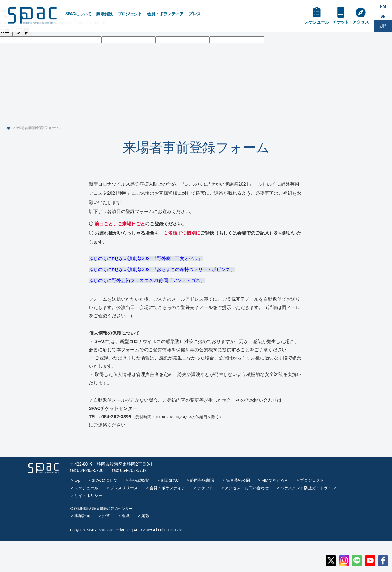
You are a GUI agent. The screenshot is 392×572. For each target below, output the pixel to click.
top (77, 480)
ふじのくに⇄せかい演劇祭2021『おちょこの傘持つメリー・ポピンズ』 (162, 269)
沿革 (106, 516)
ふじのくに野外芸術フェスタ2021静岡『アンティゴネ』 (147, 280)
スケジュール (317, 22)
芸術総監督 (139, 480)
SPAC (32, 15)
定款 (145, 516)
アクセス (361, 22)
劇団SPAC (170, 480)
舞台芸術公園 (238, 480)
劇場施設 (104, 14)
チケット (340, 22)
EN (383, 7)
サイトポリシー (88, 496)
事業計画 (82, 516)
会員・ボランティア (165, 14)
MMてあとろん (275, 480)
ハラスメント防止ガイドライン (308, 488)
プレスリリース (124, 488)
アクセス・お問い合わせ (247, 488)
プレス (194, 14)
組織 (126, 516)
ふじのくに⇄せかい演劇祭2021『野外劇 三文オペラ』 (146, 258)
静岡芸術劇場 (202, 480)
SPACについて (78, 14)
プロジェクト (130, 14)
